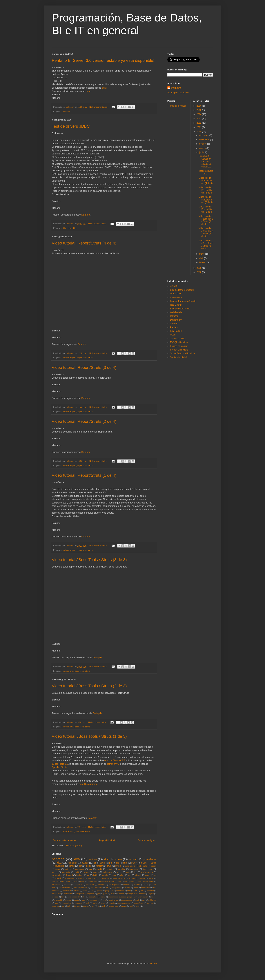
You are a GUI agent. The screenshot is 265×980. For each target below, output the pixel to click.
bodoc (151, 878)
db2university (147, 872)
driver (65, 228)
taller (69, 906)
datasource (90, 885)
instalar (99, 866)
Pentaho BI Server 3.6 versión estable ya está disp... (205, 161)
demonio (127, 885)
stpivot (58, 878)
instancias (68, 894)
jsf (95, 863)
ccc (63, 881)
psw (144, 900)
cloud (82, 881)
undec (96, 872)
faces (136, 888)
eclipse (66, 358)
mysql (118, 866)
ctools (89, 866)
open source (95, 900)
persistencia (114, 900)
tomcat (133, 859)
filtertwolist (67, 891)
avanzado (106, 878)
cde (128, 872)
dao (135, 872)
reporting (79, 903)
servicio (112, 903)
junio (202, 152)
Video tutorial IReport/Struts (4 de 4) (84, 243)
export (128, 888)
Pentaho (174, 327)
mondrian (72, 863)
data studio (130, 866)
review (85, 863)
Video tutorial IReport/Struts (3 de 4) (84, 367)
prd (118, 863)
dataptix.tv (78, 885)
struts (90, 358)
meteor (68, 869)
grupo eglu (134, 869)
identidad (150, 891)
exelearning (57, 875)
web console (113, 906)
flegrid (85, 891)
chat (75, 881)
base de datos (119, 878)
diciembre (204, 135)
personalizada (127, 900)
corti (119, 881)
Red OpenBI (176, 305)
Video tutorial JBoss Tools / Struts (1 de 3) (89, 736)
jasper (79, 358)
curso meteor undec (146, 881)
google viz (109, 891)
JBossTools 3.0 (60, 764)
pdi (111, 863)
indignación (56, 894)
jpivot (105, 894)
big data (132, 878)
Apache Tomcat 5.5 (115, 760)
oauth (77, 900)
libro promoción (74, 897)
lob (84, 897)
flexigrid (69, 875)
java (70, 228)
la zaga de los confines (137, 894)
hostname (120, 891)
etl (107, 888)
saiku (95, 903)
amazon (81, 878)
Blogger (154, 964)
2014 (199, 114)
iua (88, 875)
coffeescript (92, 881)
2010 (199, 132)
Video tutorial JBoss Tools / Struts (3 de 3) (89, 560)
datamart (67, 885)
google (99, 891)
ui (98, 906)
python (86, 872)
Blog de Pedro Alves (180, 309)
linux (109, 866)
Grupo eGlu (176, 294)
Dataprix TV (176, 320)
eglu (90, 869)
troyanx (77, 906)
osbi (130, 875)
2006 (199, 272)
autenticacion (93, 878)
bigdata (142, 878)
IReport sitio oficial (179, 350)
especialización (97, 888)
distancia (137, 885)
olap (122, 875)
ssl (63, 906)
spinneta (150, 903)
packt (76, 872)
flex (92, 891)
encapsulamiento (80, 888)
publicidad (152, 900)
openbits (66, 872)
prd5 (137, 900)
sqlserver (55, 906)
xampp (124, 906)
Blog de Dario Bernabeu (182, 290)
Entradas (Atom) (74, 846)
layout (151, 894)
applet (119, 872)
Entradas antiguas (147, 840)
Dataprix (86, 215)
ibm (142, 891)
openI (103, 863)
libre (63, 897)
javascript (60, 866)
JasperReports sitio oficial (183, 353)
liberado (55, 897)
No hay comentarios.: (99, 107)
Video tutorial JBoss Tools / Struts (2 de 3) (89, 686)
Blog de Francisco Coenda (183, 301)
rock (88, 903)
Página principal (178, 106)
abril (202, 258)
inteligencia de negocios (85, 894)
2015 (199, 110)
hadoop (80, 875)
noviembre (205, 140)
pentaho (66, 111)
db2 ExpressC (114, 885)
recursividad (67, 903)
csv (126, 881)
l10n (112, 894)
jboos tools (79, 671)
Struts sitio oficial (178, 357)
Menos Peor (176, 298)
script (103, 903)
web (104, 906)
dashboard (56, 885)
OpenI (173, 335)
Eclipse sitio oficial (179, 346)
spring (72, 866)
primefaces (150, 859)
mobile (154, 897)
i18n (136, 891)
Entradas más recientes (64, 840)
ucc (93, 906)
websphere (108, 872)
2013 (199, 119)
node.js (68, 900)
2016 (199, 106)
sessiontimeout (124, 903)
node (114, 875)
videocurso (80, 869)
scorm (147, 875)
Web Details (176, 312)
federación (146, 888)
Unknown (176, 88)
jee (99, 894)
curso (119, 859)
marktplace (93, 897)
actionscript (69, 878)
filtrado (77, 891)
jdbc (75, 228)
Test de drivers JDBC (71, 126)
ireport (73, 358)
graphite (122, 869)
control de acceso (107, 881)
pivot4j (138, 875)
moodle (105, 875)
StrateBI (174, 324)
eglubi (99, 869)
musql (144, 863)
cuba (132, 881)
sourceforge (138, 903)
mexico (55, 872)
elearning (110, 869)
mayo (202, 254)
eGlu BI (174, 286)
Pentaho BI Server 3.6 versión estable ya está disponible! (103, 60)
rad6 (56, 903)
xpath (138, 906)
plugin (134, 863)
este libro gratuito (88, 784)
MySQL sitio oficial (179, 342)
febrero (203, 262)
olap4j (84, 900)
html (129, 891)
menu (103, 897)
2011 (199, 127)
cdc (69, 881)
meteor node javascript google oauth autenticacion (128, 897)
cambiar (55, 881)
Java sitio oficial (178, 339)
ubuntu (86, 906)
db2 (59, 863)
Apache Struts (59, 767)
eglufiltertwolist (64, 888)
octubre (203, 144)
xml (131, 906)
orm (104, 900)
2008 (199, 268)
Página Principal (107, 840)
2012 (199, 123)
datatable (101, 885)
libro (125, 863)
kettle (96, 875)
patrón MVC (113, 764)
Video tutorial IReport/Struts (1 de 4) (84, 475)
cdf (80, 866)
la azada (121, 894)
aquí (104, 88)
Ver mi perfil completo (178, 93)
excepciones (117, 888)
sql (155, 875)
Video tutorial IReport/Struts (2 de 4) (84, 421)
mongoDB (58, 900)
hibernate (143, 866)
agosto (203, 148)
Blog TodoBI (176, 331)
